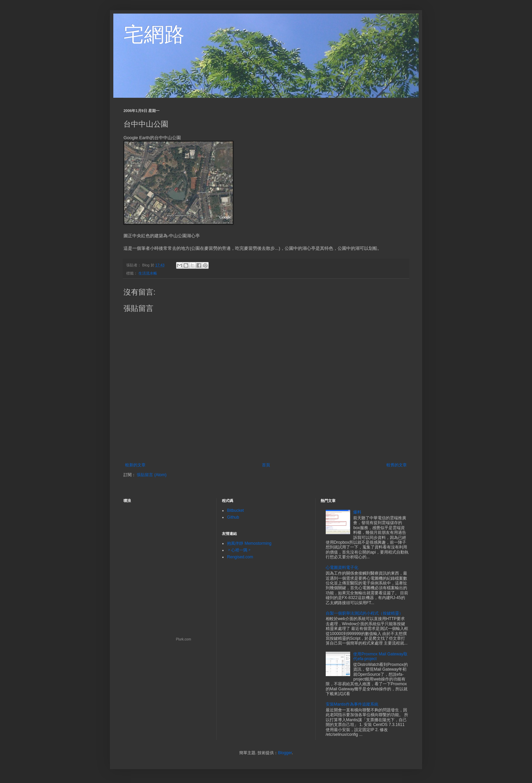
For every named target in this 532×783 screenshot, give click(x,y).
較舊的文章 (397, 465)
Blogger (285, 753)
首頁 (266, 465)
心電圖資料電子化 (342, 567)
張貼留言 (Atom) (151, 475)
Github (233, 517)
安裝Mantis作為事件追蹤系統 (352, 704)
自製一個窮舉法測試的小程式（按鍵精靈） (364, 613)
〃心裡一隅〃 (239, 550)
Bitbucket (235, 510)
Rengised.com (240, 557)
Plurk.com (184, 639)
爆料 (357, 512)
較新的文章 (135, 465)
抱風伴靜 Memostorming (249, 543)
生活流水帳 (148, 273)
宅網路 (154, 34)
